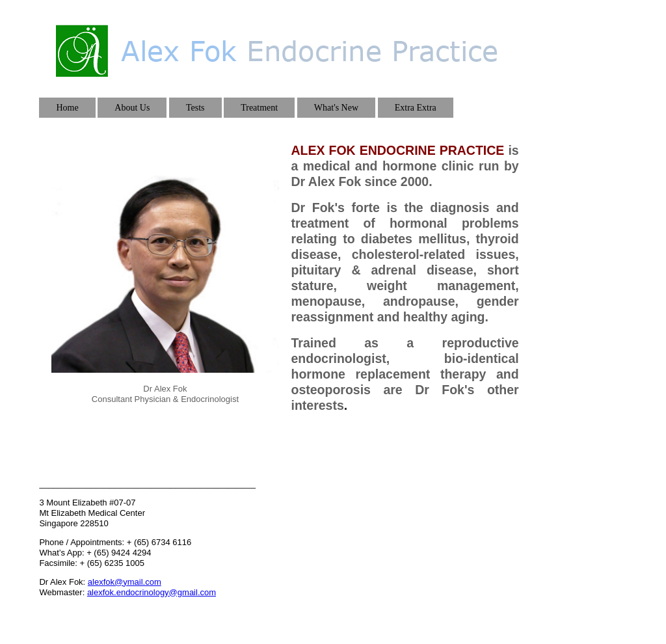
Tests (195, 108)
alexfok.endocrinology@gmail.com (152, 592)
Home (67, 108)
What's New (336, 108)
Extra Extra (416, 108)
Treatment (259, 108)
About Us (132, 108)
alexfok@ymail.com (125, 582)
